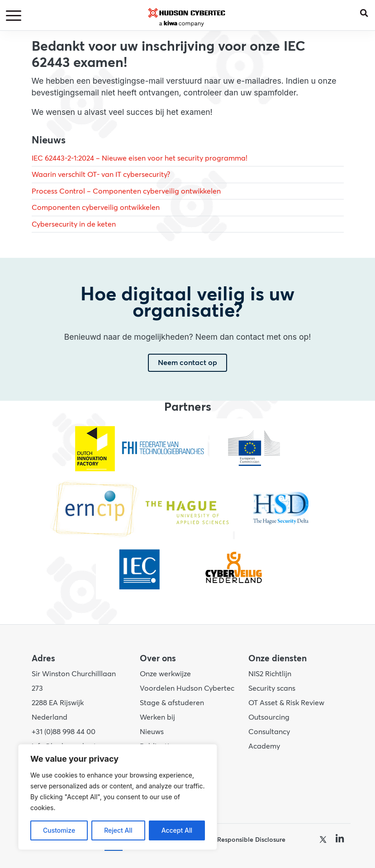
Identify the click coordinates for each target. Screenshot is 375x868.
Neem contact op (187, 363)
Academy (264, 746)
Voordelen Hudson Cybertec (187, 688)
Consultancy (269, 732)
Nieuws (152, 732)
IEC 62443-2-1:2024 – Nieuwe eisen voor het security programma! (140, 158)
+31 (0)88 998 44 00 (64, 732)
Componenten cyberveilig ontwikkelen (96, 208)
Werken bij (157, 717)
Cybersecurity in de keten (74, 224)
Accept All (177, 830)
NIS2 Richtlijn (270, 674)
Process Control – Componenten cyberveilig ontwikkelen (126, 191)
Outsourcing (269, 717)
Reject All (118, 830)
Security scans (272, 688)
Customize (59, 830)
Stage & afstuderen (172, 703)
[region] (118, 797)
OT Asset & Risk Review (286, 703)
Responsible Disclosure (251, 840)
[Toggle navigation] (15, 16)
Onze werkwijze (165, 674)
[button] (368, 11)
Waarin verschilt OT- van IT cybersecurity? (101, 175)
